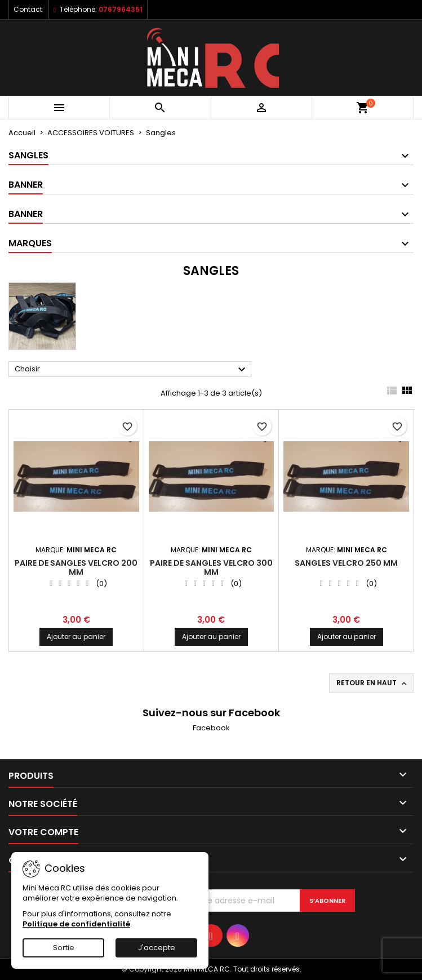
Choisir (132, 370)
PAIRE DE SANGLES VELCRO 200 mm (76, 567)
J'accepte (157, 948)
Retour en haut (372, 683)
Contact (28, 9)
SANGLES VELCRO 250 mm (346, 563)
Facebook (211, 728)
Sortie (64, 948)
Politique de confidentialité (76, 924)
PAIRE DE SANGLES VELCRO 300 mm (211, 567)
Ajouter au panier (76, 637)
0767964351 (121, 9)
